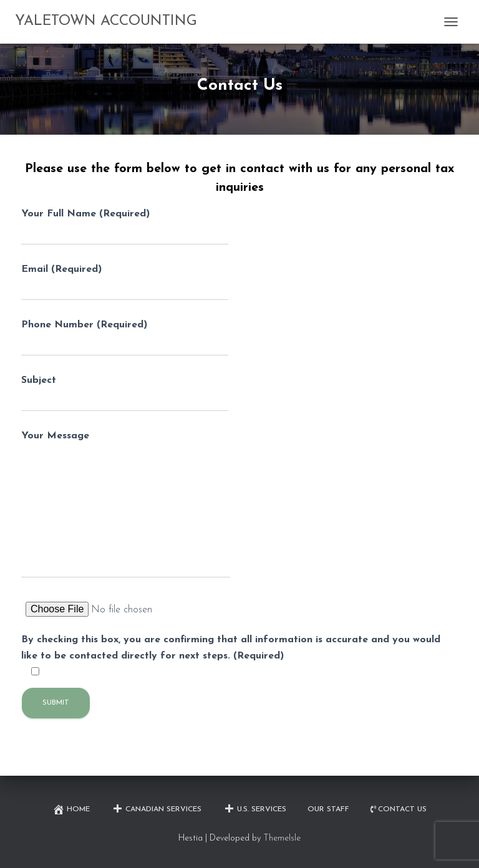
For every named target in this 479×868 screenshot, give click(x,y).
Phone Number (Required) (125, 338)
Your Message (126, 504)
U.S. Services (254, 809)
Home (71, 809)
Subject (125, 393)
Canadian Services (156, 809)
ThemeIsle (282, 838)
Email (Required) (125, 282)
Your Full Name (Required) (125, 227)
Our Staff (328, 809)
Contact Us (399, 810)
